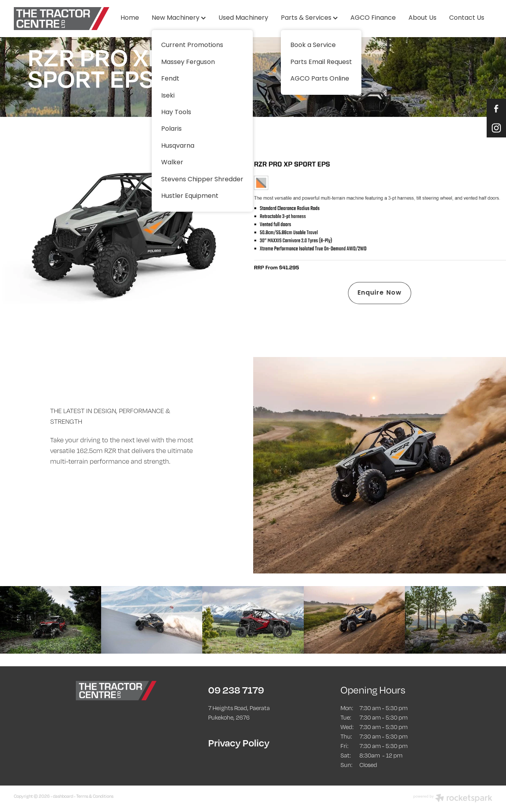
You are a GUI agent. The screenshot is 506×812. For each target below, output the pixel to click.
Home (130, 18)
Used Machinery (243, 18)
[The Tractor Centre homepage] (62, 19)
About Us (422, 18)
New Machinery (179, 18)
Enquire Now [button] (380, 293)
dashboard (63, 796)
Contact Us (467, 18)
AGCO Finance (373, 18)
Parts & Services (309, 18)
